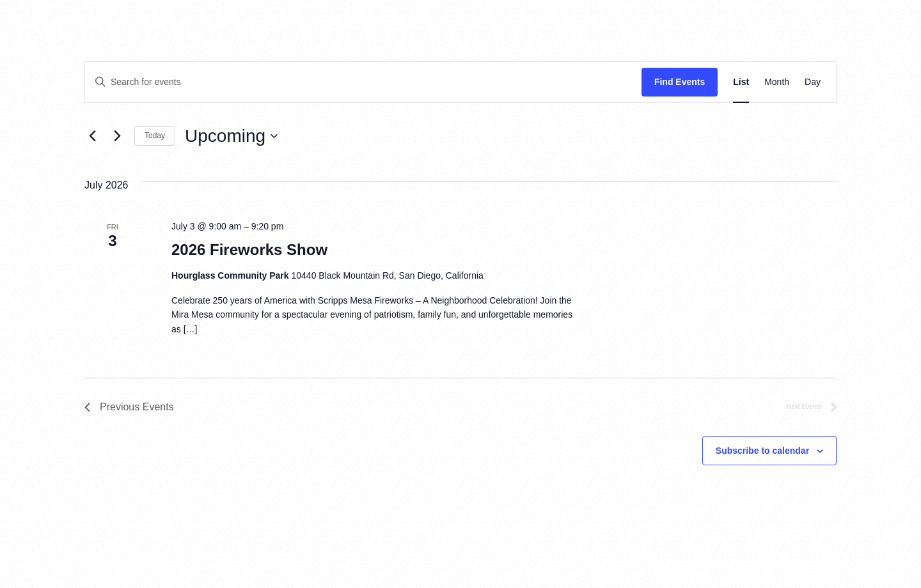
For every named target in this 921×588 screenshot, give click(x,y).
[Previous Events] (92, 136)
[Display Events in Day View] (813, 82)
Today (155, 135)
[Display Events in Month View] (777, 82)
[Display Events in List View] (741, 82)
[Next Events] (117, 136)
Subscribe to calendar (762, 451)
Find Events (680, 82)
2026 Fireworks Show (249, 250)
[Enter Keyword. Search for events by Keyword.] (363, 82)
